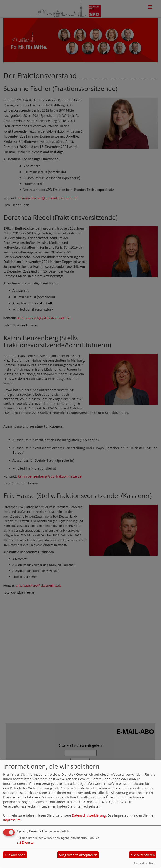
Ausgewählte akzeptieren (78, 855)
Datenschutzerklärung (89, 815)
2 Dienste (25, 842)
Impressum (12, 820)
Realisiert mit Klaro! (145, 863)
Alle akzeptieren (143, 855)
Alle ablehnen (15, 855)
